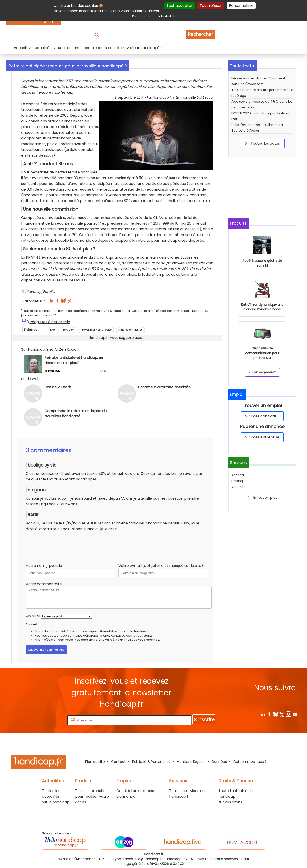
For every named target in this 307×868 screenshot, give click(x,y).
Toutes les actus (262, 143)
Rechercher (201, 34)
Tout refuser (211, 6)
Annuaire (239, 487)
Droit (53, 330)
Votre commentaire (44, 584)
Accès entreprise (261, 437)
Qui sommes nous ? (250, 762)
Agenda (238, 475)
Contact (118, 762)
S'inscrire (204, 720)
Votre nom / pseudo (44, 566)
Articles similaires (131, 330)
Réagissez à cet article (50, 322)
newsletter (152, 693)
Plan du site (95, 762)
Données (219, 762)
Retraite (68, 330)
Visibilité (33, 616)
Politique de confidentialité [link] (153, 16)
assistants (145, 636)
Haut (245, 859)
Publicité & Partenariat (151, 762)
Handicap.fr (175, 859)
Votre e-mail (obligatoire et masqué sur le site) (161, 566)
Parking (237, 481)
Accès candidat (260, 416)
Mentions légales (191, 762)
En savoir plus (262, 497)
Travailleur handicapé (96, 330)
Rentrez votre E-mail (48, 720)
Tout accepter (180, 6)
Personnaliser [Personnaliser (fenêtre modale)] (241, 6)
